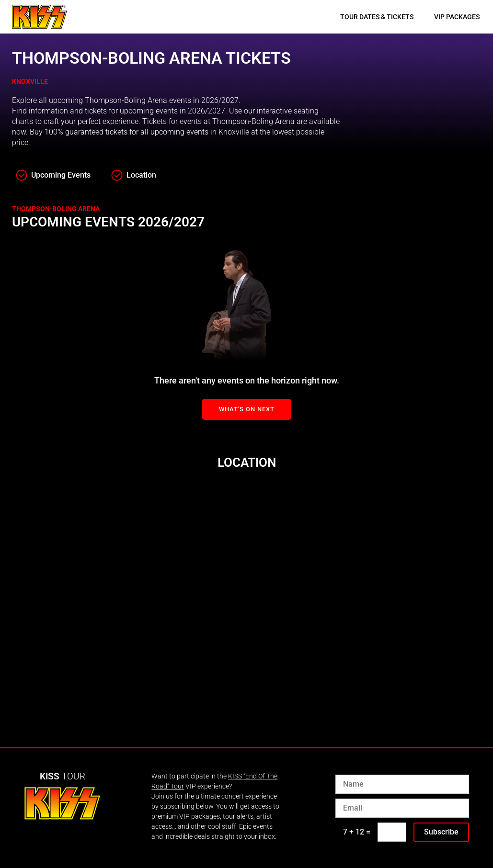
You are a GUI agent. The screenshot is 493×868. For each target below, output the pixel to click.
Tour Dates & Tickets (377, 17)
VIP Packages (457, 17)
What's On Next (247, 409)
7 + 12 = (357, 832)
